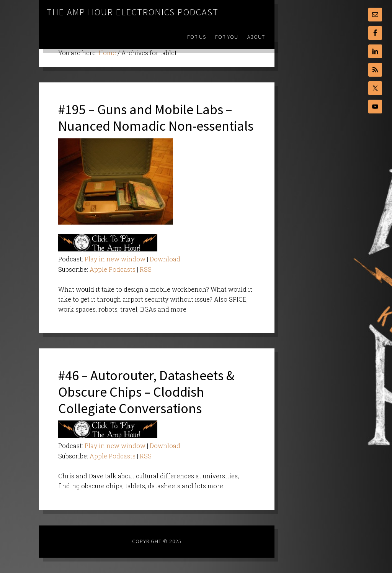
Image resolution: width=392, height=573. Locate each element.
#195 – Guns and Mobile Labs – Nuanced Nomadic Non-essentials (156, 118)
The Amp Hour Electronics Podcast (133, 12)
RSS (146, 269)
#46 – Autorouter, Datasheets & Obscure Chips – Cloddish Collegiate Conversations (146, 392)
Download (165, 259)
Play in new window (115, 259)
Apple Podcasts (113, 269)
